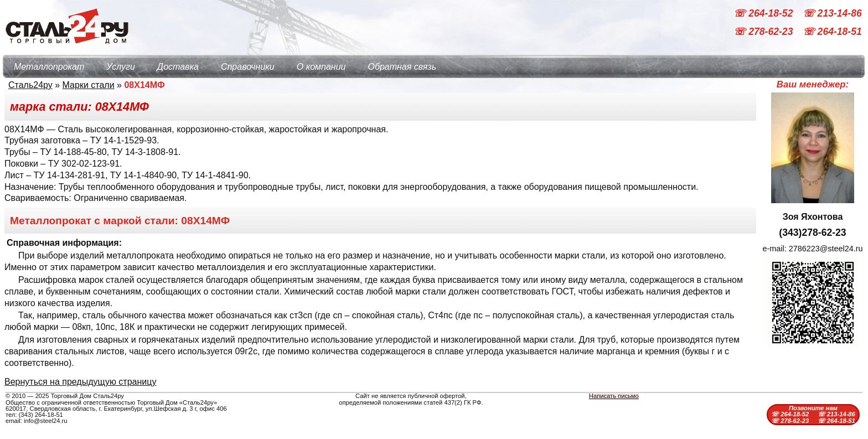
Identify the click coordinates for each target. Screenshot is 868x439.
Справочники (248, 67)
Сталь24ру (30, 85)
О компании (321, 67)
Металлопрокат (49, 67)
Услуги (121, 67)
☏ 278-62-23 (764, 32)
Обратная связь (402, 67)
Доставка (178, 67)
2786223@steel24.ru (826, 249)
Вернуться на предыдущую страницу (80, 382)
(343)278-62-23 (812, 233)
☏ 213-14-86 (832, 13)
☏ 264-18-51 (832, 32)
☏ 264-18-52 (764, 13)
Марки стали (89, 85)
